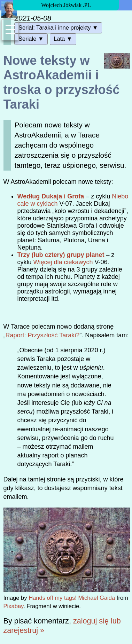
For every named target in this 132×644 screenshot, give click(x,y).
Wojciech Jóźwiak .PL (66, 5)
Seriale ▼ (31, 39)
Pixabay (14, 606)
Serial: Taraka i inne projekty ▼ (58, 28)
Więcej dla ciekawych (63, 262)
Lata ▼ (63, 39)
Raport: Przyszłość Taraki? (43, 335)
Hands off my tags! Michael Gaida (72, 598)
